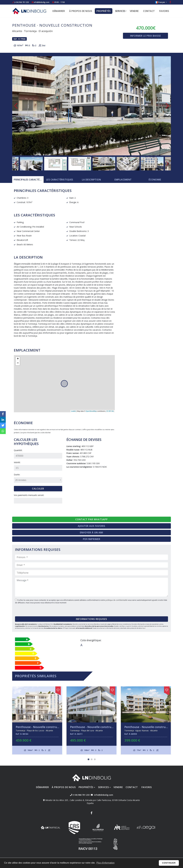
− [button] (18, 363)
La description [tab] (91, 180)
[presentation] (32, 609)
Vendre (134, 11)
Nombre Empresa (29, 11)
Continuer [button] (169, 863)
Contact (149, 11)
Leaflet (73, 411)
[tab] (28, 180)
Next (167, 106)
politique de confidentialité (117, 600)
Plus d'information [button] (105, 863)
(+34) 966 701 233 (21, 2)
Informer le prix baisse (145, 36)
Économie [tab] (155, 180)
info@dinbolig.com (42, 2)
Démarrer (59, 11)
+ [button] (18, 359)
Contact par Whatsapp (91, 519)
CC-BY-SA (110, 411)
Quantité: (18, 450)
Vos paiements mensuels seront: (29, 495)
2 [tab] (92, 759)
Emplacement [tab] (123, 180)
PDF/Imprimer (92, 539)
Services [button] (120, 11)
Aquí (144, 628)
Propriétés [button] (104, 11)
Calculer (38, 489)
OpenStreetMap (91, 411)
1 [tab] (88, 759)
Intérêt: (17, 462)
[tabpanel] (37, 720)
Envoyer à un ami (91, 533)
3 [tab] (95, 759)
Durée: (17, 475)
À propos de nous (81, 11)
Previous (16, 106)
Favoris (164, 11)
